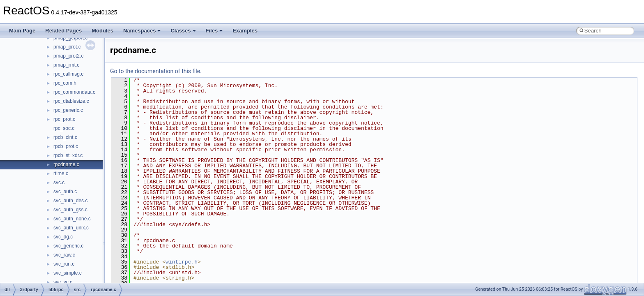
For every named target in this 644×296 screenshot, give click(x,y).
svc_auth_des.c (70, 201)
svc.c (59, 183)
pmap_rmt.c (66, 65)
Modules (102, 31)
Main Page (22, 31)
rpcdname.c (66, 164)
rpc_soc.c (64, 128)
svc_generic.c (68, 246)
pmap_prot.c (67, 47)
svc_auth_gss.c (70, 210)
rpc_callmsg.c (68, 74)
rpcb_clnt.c (65, 137)
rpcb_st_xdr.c (68, 155)
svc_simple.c (68, 273)
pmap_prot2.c (68, 56)
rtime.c (61, 173)
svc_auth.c (65, 192)
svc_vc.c (63, 282)
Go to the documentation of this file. (156, 71)
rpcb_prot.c (66, 146)
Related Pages (63, 31)
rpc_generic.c (68, 110)
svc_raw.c (64, 255)
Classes (183, 31)
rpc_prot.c (64, 119)
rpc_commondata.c (74, 92)
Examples (245, 31)
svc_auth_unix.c (71, 228)
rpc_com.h (65, 83)
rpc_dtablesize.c (71, 101)
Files (214, 31)
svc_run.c (64, 264)
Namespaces (142, 31)
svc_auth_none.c (72, 219)
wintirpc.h (182, 262)
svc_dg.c (63, 237)
